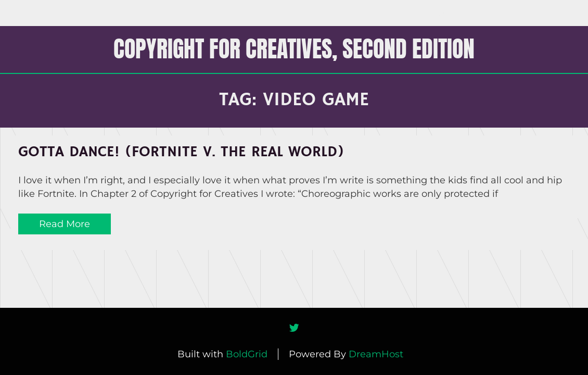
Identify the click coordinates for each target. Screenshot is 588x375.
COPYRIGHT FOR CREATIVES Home (202, 13)
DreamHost (376, 354)
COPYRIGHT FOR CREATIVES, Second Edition (294, 48)
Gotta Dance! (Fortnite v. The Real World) (181, 152)
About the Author (422, 13)
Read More (65, 224)
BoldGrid (247, 354)
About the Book (330, 13)
